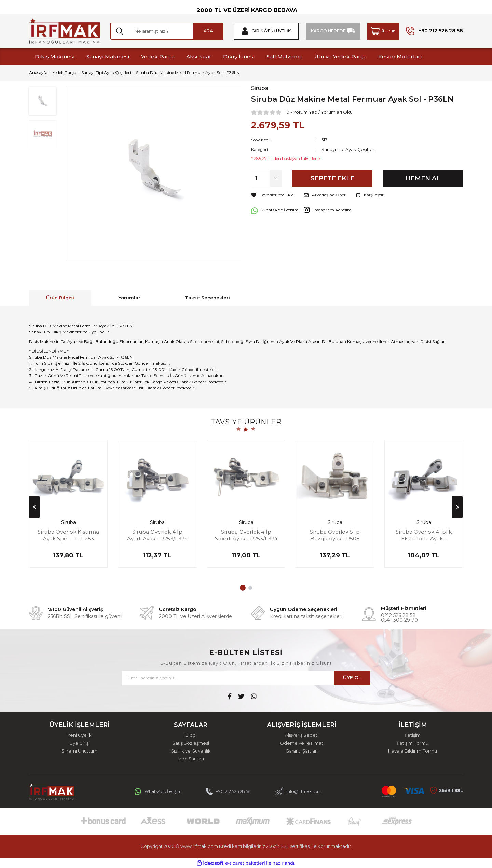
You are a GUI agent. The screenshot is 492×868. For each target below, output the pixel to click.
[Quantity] (266, 178)
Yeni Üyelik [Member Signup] (278, 31)
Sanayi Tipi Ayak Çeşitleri (348, 149)
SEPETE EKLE (332, 178)
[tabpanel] (68, 508)
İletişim (413, 735)
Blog (190, 735)
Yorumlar (129, 298)
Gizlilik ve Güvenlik (191, 751)
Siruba (260, 88)
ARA (208, 31)
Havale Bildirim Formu (413, 751)
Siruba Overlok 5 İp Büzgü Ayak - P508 (335, 535)
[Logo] (64, 31)
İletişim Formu (413, 743)
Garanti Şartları (302, 751)
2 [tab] (250, 588)
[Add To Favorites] (272, 195)
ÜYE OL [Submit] (352, 678)
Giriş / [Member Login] (258, 31)
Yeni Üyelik (79, 735)
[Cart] (383, 31)
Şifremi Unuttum (79, 751)
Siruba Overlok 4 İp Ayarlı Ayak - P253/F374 (157, 535)
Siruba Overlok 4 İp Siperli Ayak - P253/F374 (246, 535)
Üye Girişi (79, 743)
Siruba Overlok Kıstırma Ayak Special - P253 (68, 535)
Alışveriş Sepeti (302, 735)
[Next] (457, 507)
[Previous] (35, 507)
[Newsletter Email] (246, 678)
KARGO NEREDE (328, 31)
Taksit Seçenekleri (207, 298)
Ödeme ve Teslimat (302, 743)
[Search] (167, 31)
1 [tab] (243, 588)
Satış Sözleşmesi (191, 743)
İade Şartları (191, 759)
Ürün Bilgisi (60, 298)
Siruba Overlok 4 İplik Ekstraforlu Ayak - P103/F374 (424, 535)
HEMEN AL (423, 178)
